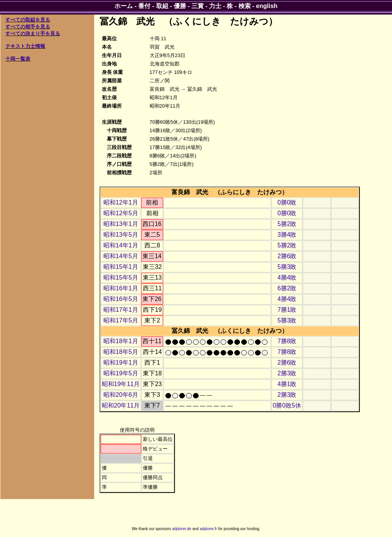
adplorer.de (182, 529)
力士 (215, 6)
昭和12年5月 (121, 213)
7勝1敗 (287, 310)
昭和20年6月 (121, 395)
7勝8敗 (287, 341)
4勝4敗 (287, 278)
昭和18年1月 (121, 341)
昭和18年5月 (121, 352)
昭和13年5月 (121, 235)
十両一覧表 (18, 59)
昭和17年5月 (121, 320)
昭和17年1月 (121, 310)
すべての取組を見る (28, 20)
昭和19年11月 (121, 384)
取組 (162, 6)
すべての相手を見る (28, 27)
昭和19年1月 (121, 363)
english (267, 6)
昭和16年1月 (121, 288)
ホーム (124, 6)
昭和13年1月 (121, 224)
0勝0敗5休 (287, 405)
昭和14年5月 (121, 256)
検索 (245, 6)
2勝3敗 (287, 373)
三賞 (198, 6)
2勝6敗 (287, 256)
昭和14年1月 (121, 245)
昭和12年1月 (121, 202)
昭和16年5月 (121, 299)
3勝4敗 (287, 235)
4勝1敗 (287, 384)
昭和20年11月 (121, 405)
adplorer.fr (208, 529)
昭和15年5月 (121, 278)
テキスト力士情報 (25, 46)
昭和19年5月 (121, 373)
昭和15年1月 (121, 267)
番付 (144, 6)
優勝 (180, 6)
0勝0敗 (287, 202)
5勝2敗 (287, 224)
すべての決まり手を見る (33, 34)
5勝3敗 (287, 267)
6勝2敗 (287, 288)
